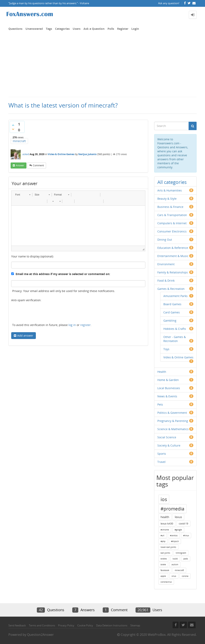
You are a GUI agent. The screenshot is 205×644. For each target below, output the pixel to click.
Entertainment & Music (173, 256)
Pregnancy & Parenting (173, 421)
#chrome (165, 530)
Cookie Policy (85, 625)
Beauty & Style (167, 199)
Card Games (172, 312)
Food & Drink (166, 281)
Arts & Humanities (170, 190)
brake (163, 564)
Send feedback (17, 625)
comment (38, 165)
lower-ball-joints (168, 547)
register (85, 325)
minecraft (19, 141)
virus (174, 576)
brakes (164, 559)
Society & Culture (169, 445)
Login (135, 29)
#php (163, 541)
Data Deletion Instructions (112, 625)
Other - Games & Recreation (175, 339)
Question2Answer (40, 635)
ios (164, 499)
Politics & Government (172, 413)
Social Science (167, 437)
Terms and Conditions (42, 625)
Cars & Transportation (172, 215)
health (165, 517)
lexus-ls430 (167, 524)
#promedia (172, 509)
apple (163, 576)
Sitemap (135, 625)
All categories (172, 182)
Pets (160, 404)
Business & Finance (170, 207)
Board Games (172, 304)
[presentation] (42, 313)
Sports (162, 454)
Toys (166, 349)
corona (185, 576)
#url (162, 535)
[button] (23, 195)
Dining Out (165, 240)
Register (123, 29)
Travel (161, 462)
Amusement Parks (175, 296)
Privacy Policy (66, 625)
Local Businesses (169, 388)
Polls (111, 29)
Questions (15, 29)
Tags (49, 29)
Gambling (170, 321)
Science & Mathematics (173, 429)
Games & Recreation (171, 289)
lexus (178, 517)
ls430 (175, 559)
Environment (166, 264)
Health (162, 372)
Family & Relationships (173, 272)
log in (72, 325)
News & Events (167, 396)
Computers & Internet (172, 223)
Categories (62, 29)
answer (20, 165)
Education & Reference (173, 248)
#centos (174, 535)
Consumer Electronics (172, 231)
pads (186, 559)
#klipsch (175, 541)
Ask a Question (94, 29)
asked (26, 154)
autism (175, 564)
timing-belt (181, 553)
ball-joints (165, 553)
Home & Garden (168, 380)
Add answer (25, 335)
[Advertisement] (102, 67)
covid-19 (183, 524)
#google (178, 530)
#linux (186, 535)
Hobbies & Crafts (175, 329)
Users (77, 29)
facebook (165, 570)
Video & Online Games (61, 154)
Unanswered (34, 29)
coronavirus (166, 582)
